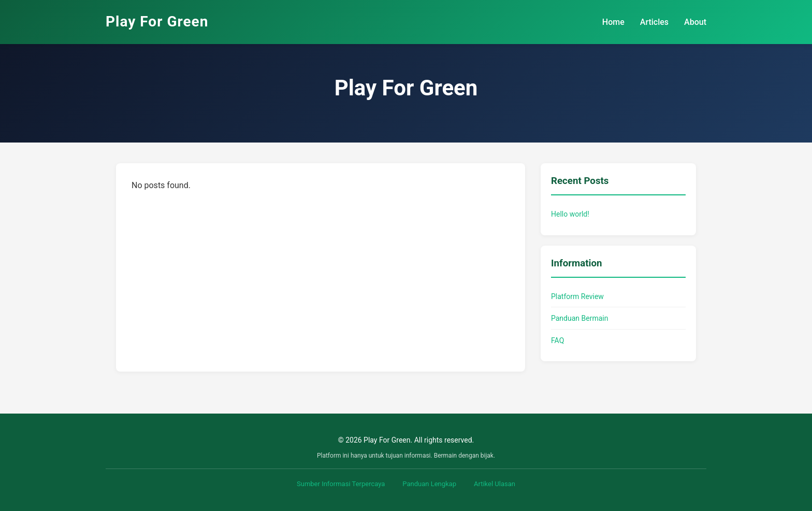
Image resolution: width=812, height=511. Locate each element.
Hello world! (570, 214)
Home (613, 22)
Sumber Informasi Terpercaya (341, 484)
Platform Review (577, 296)
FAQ (557, 340)
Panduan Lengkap (429, 484)
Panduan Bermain (579, 318)
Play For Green (157, 22)
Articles (654, 22)
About (695, 22)
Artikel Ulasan (495, 484)
